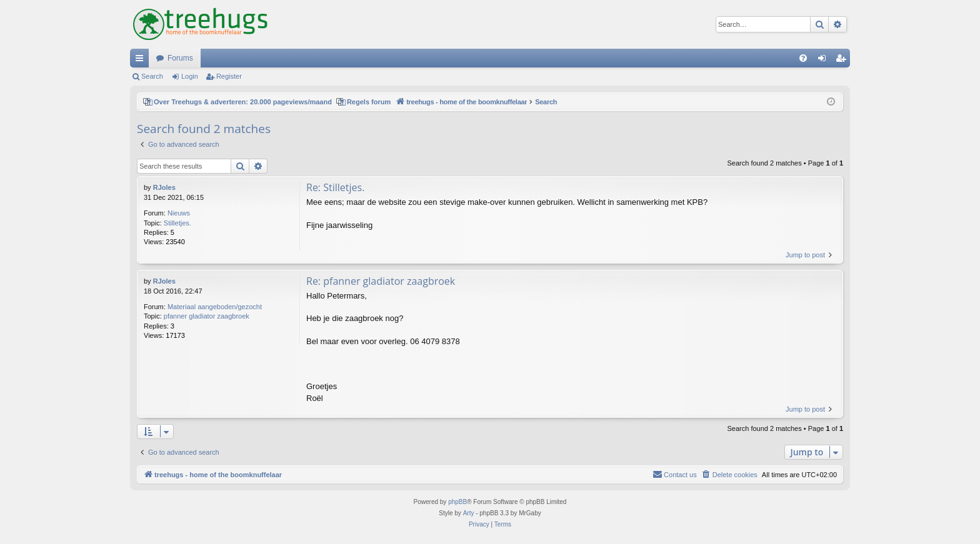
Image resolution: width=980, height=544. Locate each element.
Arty (469, 513)
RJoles (164, 187)
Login (190, 76)
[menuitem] (803, 58)
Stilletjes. (177, 223)
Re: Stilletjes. (335, 187)
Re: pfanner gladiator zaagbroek (381, 281)
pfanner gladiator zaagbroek (207, 316)
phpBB (457, 502)
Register (229, 76)
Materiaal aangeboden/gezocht (215, 307)
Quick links (142, 61)
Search (152, 76)
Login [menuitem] (825, 61)
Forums (180, 58)
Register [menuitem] (843, 61)
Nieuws (179, 213)
